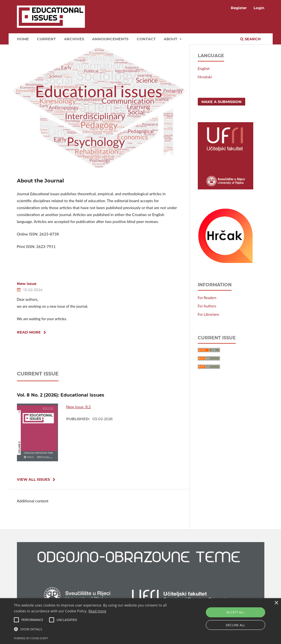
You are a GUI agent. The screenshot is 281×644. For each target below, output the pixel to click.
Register (239, 8)
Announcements (110, 39)
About (171, 39)
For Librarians (208, 314)
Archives (74, 39)
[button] (96, 629)
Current (46, 39)
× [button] (276, 603)
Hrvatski (205, 77)
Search (250, 39)
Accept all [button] (235, 612)
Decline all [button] (236, 625)
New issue (27, 284)
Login (259, 8)
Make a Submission (221, 102)
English (204, 68)
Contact (146, 39)
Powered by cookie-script (31, 638)
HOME (23, 39)
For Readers (207, 298)
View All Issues (33, 479)
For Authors (207, 306)
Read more (97, 611)
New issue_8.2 (79, 407)
